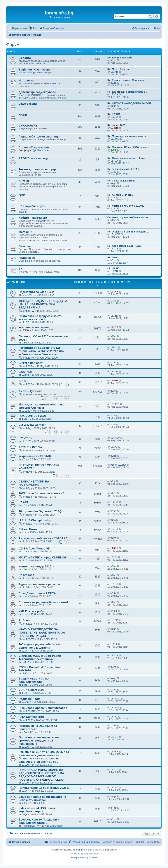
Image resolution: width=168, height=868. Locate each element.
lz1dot (25, 614)
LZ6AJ (114, 347)
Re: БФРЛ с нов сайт (120, 58)
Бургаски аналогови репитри (39, 584)
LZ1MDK (115, 234)
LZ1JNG (115, 139)
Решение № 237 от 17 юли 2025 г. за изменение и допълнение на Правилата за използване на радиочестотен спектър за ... (44, 757)
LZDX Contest (41, 150)
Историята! (27, 80)
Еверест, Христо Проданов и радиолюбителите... (39, 821)
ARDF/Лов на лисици (33, 158)
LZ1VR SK (26, 438)
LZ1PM (30, 358)
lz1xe (113, 83)
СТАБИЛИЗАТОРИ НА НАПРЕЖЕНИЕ (34, 483)
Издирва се (27, 258)
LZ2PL (114, 644)
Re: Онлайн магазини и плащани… (128, 232)
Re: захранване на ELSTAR (123, 169)
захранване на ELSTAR (35, 456)
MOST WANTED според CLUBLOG (43, 557)
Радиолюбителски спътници (39, 136)
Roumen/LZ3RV (30, 826)
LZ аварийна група (32, 206)
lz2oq (113, 220)
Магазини (25, 232)
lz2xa (113, 150)
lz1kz (113, 301)
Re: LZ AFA (114, 114)
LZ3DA (114, 94)
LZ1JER (31, 711)
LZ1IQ (114, 447)
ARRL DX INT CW (31, 447)
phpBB (79, 850)
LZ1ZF (30, 524)
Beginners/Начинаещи (34, 70)
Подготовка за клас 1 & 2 (36, 292)
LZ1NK (25, 578)
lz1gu (24, 419)
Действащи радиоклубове (37, 92)
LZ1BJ (25, 560)
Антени (24, 181)
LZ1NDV (26, 441)
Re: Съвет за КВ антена (121, 181)
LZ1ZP (30, 624)
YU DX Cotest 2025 (31, 690)
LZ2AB (114, 271)
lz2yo (113, 538)
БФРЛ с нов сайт (31, 363)
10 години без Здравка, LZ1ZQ (40, 511)
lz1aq (24, 596)
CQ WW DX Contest (32, 425)
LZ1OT (30, 639)
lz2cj (29, 428)
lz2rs (113, 197)
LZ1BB (25, 322)
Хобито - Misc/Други (33, 218)
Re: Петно (113, 257)
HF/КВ (23, 115)
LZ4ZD (114, 128)
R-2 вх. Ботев (28, 529)
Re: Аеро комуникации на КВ (124, 246)
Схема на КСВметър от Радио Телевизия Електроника (40, 657)
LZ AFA (24, 502)
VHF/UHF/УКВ (28, 126)
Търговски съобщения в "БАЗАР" (43, 538)
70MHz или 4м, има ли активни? (41, 493)
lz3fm (113, 575)
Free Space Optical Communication (43, 708)
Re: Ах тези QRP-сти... (121, 195)
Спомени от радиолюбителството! (128, 217)
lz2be (113, 172)
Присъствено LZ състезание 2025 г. (44, 788)
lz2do (113, 106)
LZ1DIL (114, 529)
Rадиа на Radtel (30, 699)
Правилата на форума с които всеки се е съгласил (40, 318)
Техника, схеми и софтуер (37, 169)
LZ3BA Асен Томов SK (34, 548)
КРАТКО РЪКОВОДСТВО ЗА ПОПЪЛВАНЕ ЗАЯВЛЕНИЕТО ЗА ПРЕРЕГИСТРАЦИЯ (42, 633)
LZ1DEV (26, 295)
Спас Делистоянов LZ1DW (37, 593)
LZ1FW (30, 311)
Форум (13, 44)
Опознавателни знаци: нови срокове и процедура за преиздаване (39, 740)
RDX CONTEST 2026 (33, 416)
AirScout (25, 620)
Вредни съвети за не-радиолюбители (34, 680)
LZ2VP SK (113, 268)
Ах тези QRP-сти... (32, 391)
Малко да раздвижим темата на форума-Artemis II (41, 406)
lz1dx (113, 593)
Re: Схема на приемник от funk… (127, 158)
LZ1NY (114, 327)
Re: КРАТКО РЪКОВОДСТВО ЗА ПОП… (130, 103)
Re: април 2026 (116, 125)
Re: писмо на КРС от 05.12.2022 (126, 206)
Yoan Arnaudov (91, 854)
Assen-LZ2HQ (118, 465)
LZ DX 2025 (26, 575)
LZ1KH (114, 72)
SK (21, 269)
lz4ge (113, 183)
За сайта (25, 58)
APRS (23, 381)
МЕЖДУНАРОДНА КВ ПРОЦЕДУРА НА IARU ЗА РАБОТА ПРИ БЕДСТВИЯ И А (43, 304)
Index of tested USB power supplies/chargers (37, 810)
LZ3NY (114, 292)
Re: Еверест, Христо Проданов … (127, 80)
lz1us (29, 515)
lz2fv (113, 481)
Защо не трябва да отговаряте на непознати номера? (42, 798)
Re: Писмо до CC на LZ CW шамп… (128, 147)
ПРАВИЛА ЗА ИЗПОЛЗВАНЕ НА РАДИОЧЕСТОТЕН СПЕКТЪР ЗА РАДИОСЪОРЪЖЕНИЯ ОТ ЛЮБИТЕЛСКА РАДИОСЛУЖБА (41, 775)
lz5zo (29, 497)
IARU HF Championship (35, 520)
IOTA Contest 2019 (31, 717)
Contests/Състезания (34, 147)
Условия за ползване (34, 327)
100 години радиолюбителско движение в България (40, 646)
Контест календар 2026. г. (37, 566)
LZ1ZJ (25, 541)
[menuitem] (52, 28)
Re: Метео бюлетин (119, 69)
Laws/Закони (28, 104)
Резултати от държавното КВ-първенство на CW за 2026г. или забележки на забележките (42, 351)
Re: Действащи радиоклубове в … (128, 92)
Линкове (25, 246)
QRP (22, 195)
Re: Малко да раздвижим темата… (128, 136)
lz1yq (113, 60)
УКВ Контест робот (32, 611)
